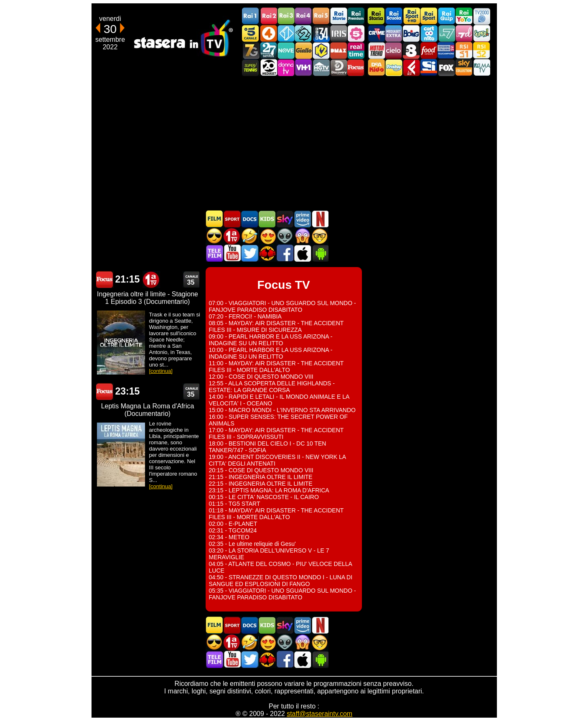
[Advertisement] (294, 143)
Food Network (429, 50)
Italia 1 (286, 33)
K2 (321, 50)
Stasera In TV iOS (302, 253)
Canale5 (251, 33)
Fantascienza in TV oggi (285, 236)
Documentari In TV (249, 219)
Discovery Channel (339, 68)
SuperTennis (251, 68)
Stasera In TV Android (320, 253)
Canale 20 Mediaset (268, 68)
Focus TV (356, 68)
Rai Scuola (394, 16)
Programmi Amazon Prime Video (302, 219)
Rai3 (286, 16)
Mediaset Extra (394, 33)
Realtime (356, 50)
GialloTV (303, 50)
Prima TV (232, 236)
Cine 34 (321, 33)
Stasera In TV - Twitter (249, 253)
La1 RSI (464, 50)
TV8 (411, 50)
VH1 (303, 68)
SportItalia (429, 68)
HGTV (321, 68)
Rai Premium (356, 16)
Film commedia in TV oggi (249, 236)
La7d (464, 33)
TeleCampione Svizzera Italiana (446, 50)
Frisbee (394, 68)
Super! (481, 33)
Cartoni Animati (267, 219)
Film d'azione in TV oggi (214, 236)
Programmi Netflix (320, 219)
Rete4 (268, 33)
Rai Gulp (446, 16)
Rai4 (303, 16)
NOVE (286, 50)
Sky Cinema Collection (464, 68)
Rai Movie (339, 16)
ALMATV (481, 68)
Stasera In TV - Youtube (232, 253)
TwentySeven (268, 50)
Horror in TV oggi (302, 236)
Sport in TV (232, 219)
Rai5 (321, 16)
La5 (356, 33)
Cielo (394, 50)
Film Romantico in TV (267, 236)
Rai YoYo (464, 16)
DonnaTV (286, 68)
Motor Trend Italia (376, 50)
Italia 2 (303, 33)
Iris (339, 33)
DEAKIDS (376, 68)
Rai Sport (429, 16)
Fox (446, 68)
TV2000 (481, 16)
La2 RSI (481, 50)
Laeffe (411, 68)
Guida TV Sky (285, 219)
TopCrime (376, 33)
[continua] (161, 371)
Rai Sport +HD (411, 16)
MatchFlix (267, 253)
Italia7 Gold (251, 50)
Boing (411, 33)
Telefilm (214, 253)
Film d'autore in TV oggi (320, 236)
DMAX (339, 50)
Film (214, 219)
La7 (446, 33)
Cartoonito (429, 33)
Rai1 (251, 16)
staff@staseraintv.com (319, 714)
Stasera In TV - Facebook (285, 253)
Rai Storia (376, 16)
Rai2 (268, 16)
